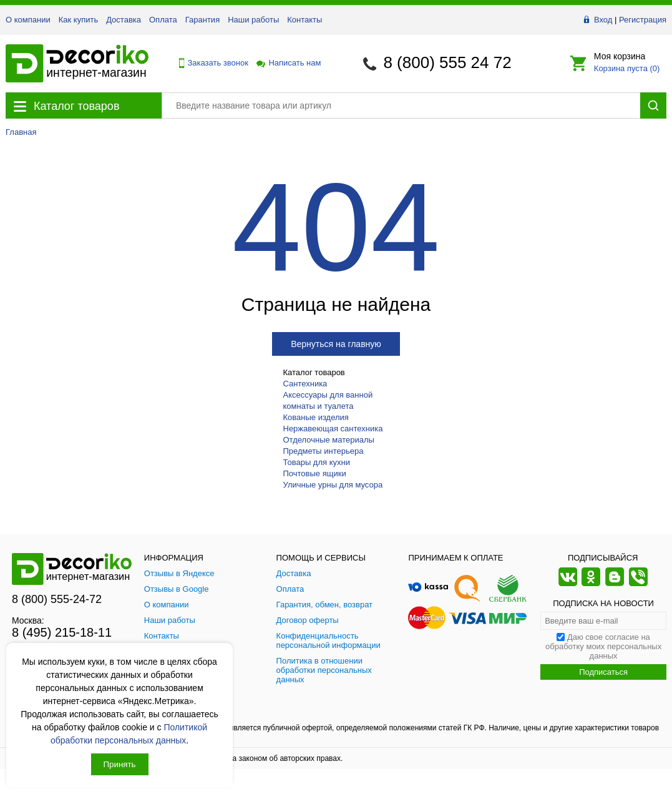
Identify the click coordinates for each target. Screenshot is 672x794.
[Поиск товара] (401, 105)
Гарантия (202, 20)
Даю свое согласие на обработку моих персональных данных (603, 646)
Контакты (304, 20)
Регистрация (643, 20)
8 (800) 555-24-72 (57, 599)
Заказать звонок (210, 63)
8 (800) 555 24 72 (447, 62)
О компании (28, 20)
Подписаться (603, 672)
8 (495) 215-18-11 (62, 632)
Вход (603, 20)
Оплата (163, 20)
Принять (120, 764)
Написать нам (288, 63)
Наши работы (253, 20)
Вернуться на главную (336, 344)
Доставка (124, 20)
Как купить (78, 20)
